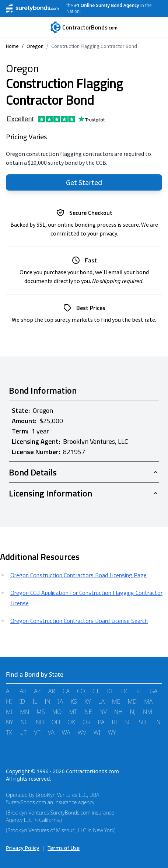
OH (56, 722)
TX (9, 732)
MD (132, 701)
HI (9, 701)
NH (118, 712)
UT (23, 732)
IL (35, 701)
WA (66, 732)
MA (148, 701)
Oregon (35, 46)
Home (12, 46)
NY (10, 722)
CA (66, 691)
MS (41, 712)
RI (115, 722)
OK (71, 722)
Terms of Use (64, 848)
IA (60, 701)
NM (148, 712)
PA (101, 722)
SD (142, 722)
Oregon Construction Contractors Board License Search (79, 621)
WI (97, 732)
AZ (37, 691)
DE (110, 691)
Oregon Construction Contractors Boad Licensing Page (78, 575)
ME (116, 701)
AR (52, 691)
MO (57, 712)
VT (37, 732)
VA (51, 732)
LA (101, 701)
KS (74, 701)
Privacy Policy (22, 848)
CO (81, 691)
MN (24, 712)
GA (153, 691)
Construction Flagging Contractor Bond (94, 46)
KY (87, 701)
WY (112, 732)
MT (73, 712)
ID (22, 701)
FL (139, 691)
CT (96, 691)
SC (128, 722)
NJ (133, 712)
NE (88, 712)
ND (40, 722)
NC (24, 722)
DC (125, 691)
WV (82, 732)
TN (157, 722)
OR (87, 722)
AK (23, 691)
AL (9, 691)
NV (103, 712)
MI (9, 712)
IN (48, 701)
